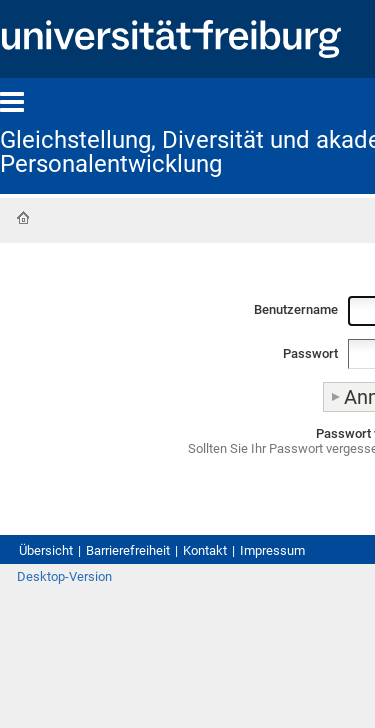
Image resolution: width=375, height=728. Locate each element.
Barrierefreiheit (128, 550)
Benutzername (296, 309)
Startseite (23, 218)
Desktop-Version (64, 576)
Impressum (272, 550)
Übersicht (46, 550)
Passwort (310, 353)
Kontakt (205, 550)
